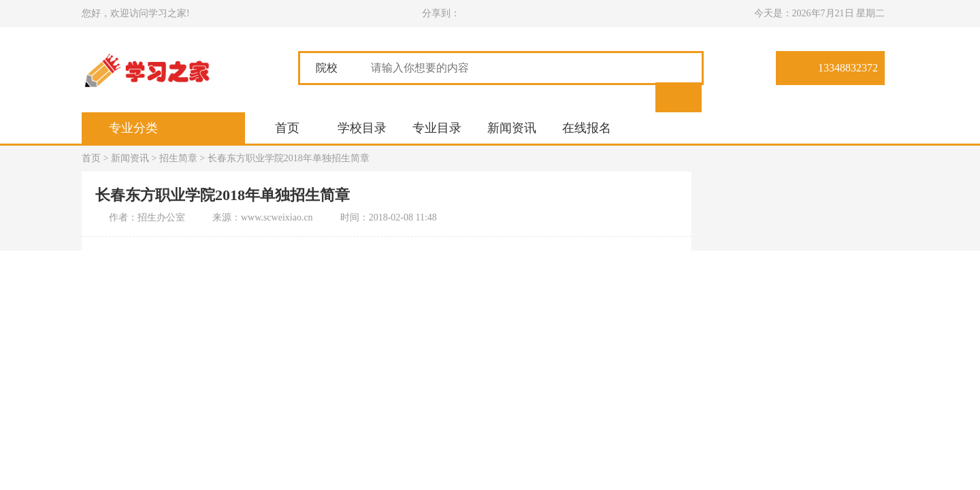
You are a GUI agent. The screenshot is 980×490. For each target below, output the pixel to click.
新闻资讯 (512, 128)
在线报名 (587, 128)
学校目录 (362, 128)
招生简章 (178, 158)
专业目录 (437, 128)
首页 (287, 128)
